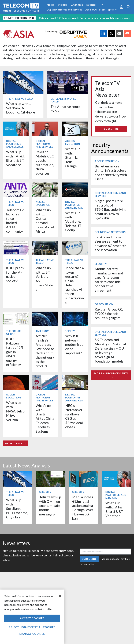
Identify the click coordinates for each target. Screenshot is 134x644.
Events (91, 5)
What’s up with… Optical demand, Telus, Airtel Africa (45, 221)
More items (15, 443)
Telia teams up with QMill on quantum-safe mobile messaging (50, 506)
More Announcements (111, 375)
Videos (62, 5)
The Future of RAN (14, 332)
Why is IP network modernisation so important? (74, 344)
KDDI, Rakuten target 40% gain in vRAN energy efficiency (15, 352)
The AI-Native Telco (19, 99)
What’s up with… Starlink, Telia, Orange (73, 157)
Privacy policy (87, 564)
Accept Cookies (32, 618)
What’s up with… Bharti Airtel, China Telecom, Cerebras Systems (45, 418)
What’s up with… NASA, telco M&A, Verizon (15, 411)
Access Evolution (73, 142)
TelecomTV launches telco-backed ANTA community (15, 221)
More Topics (108, 10)
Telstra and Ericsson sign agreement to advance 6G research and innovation (110, 243)
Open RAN (91, 10)
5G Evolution (104, 304)
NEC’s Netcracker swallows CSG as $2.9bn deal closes (74, 416)
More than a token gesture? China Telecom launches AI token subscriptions (75, 285)
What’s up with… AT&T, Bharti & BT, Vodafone (16, 158)
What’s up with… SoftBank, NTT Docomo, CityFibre (21, 108)
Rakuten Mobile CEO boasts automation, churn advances (45, 162)
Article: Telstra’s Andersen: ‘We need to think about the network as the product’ (45, 351)
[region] (32, 617)
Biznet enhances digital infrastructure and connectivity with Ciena (111, 173)
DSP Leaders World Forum (63, 100)
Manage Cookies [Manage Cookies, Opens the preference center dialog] (32, 634)
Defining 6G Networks (110, 232)
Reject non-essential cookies (32, 627)
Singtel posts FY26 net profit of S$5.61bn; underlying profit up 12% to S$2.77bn (111, 209)
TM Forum (42, 331)
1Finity (70, 331)
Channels (77, 5)
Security (101, 264)
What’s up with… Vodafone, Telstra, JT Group (73, 221)
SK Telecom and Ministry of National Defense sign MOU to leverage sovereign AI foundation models (110, 350)
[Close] (60, 596)
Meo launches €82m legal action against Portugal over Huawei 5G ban (83, 508)
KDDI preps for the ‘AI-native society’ (15, 274)
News (51, 5)
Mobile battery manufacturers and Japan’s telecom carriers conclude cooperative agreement (109, 279)
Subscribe (111, 129)
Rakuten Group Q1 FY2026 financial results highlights (109, 314)
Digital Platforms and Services (64, 10)
